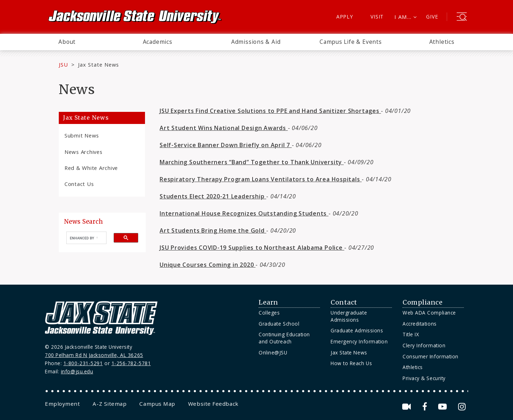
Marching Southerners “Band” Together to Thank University (252, 162)
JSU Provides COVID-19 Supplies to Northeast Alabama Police (252, 248)
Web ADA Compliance (429, 313)
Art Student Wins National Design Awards (224, 128)
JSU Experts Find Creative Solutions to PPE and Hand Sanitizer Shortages (270, 111)
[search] (84, 238)
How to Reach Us (351, 363)
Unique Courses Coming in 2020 (208, 265)
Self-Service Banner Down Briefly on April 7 (226, 145)
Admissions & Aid (256, 42)
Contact (344, 302)
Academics (158, 42)
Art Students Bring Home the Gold (213, 230)
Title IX (411, 334)
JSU (63, 64)
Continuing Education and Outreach (284, 338)
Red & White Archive (91, 168)
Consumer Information (431, 356)
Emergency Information (359, 341)
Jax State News (99, 64)
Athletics (442, 42)
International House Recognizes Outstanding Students (244, 213)
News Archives (84, 152)
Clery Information (424, 345)
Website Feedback (213, 404)
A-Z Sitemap (110, 404)
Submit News (82, 135)
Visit (377, 17)
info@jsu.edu (77, 371)
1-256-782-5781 (131, 363)
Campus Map (157, 404)
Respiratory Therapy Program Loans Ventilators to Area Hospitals (261, 179)
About (67, 42)
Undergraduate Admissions (349, 316)
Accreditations (420, 324)
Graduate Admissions (357, 330)
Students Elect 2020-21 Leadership (213, 196)
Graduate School (279, 324)
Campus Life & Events (351, 42)
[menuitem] (67, 42)
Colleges (269, 313)
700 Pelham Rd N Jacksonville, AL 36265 (94, 355)
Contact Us (79, 184)
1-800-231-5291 (83, 363)
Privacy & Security (424, 378)
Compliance (423, 302)
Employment (62, 404)
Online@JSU (273, 352)
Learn (268, 302)
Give (432, 17)
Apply (345, 17)
